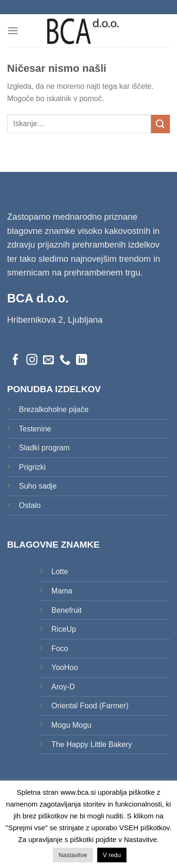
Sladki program (44, 448)
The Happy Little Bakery (92, 744)
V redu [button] (112, 855)
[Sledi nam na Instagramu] (32, 361)
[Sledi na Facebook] (15, 361)
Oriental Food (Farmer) (90, 706)
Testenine (35, 429)
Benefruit (67, 610)
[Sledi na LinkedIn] (81, 361)
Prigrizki (32, 467)
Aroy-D (63, 687)
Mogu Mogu (72, 725)
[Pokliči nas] (65, 361)
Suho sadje (38, 486)
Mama (62, 591)
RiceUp (64, 629)
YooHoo (65, 667)
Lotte (60, 572)
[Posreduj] (160, 124)
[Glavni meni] (13, 30)
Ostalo (30, 505)
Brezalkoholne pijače (54, 409)
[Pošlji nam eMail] (48, 361)
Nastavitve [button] (73, 855)
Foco (60, 649)
